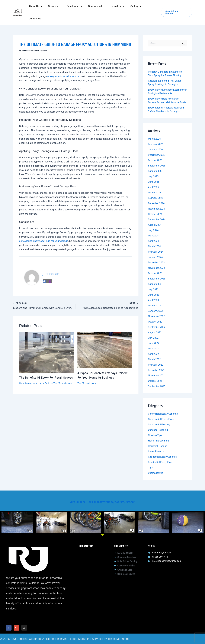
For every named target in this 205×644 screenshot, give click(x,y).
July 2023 (153, 278)
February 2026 (156, 132)
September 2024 (157, 208)
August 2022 (155, 321)
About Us (88, 550)
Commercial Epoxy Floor (161, 407)
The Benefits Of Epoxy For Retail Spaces (46, 365)
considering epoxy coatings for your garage (44, 229)
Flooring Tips (155, 424)
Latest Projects (45, 371)
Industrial (88, 578)
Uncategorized (156, 461)
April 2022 (153, 342)
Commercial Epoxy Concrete (163, 402)
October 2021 (155, 369)
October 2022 (155, 310)
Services (88, 557)
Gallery (87, 585)
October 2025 (155, 149)
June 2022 (154, 332)
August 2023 (155, 272)
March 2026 (154, 127)
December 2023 (156, 251)
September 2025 (157, 154)
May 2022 (153, 337)
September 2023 (157, 267)
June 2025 (154, 170)
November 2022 (156, 305)
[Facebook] (44, 270)
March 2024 (154, 235)
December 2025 (156, 143)
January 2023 (155, 299)
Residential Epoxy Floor (160, 451)
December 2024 (156, 192)
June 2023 (154, 283)
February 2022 (156, 353)
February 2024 (156, 240)
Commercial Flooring (159, 413)
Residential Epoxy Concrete (162, 445)
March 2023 (154, 294)
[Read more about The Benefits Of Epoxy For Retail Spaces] (46, 340)
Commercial (89, 571)
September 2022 (157, 315)
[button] (40, 7)
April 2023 (153, 289)
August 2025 (155, 159)
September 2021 (157, 375)
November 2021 (156, 364)
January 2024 (155, 245)
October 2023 (155, 262)
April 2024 (153, 229)
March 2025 (154, 181)
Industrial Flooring (158, 434)
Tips (55, 371)
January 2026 (155, 138)
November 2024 (156, 197)
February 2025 (156, 186)
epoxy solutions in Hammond (64, 65)
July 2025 (153, 165)
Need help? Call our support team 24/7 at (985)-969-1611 (102, 499)
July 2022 (153, 326)
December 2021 (156, 358)
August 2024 (155, 213)
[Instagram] (50, 270)
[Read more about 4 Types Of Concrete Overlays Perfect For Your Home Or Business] (105, 338)
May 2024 (153, 224)
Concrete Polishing (158, 418)
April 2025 (153, 176)
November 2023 (156, 256)
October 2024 (155, 202)
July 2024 (153, 219)
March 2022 (154, 348)
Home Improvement (28, 371)
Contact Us (86, 592)
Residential (89, 564)
